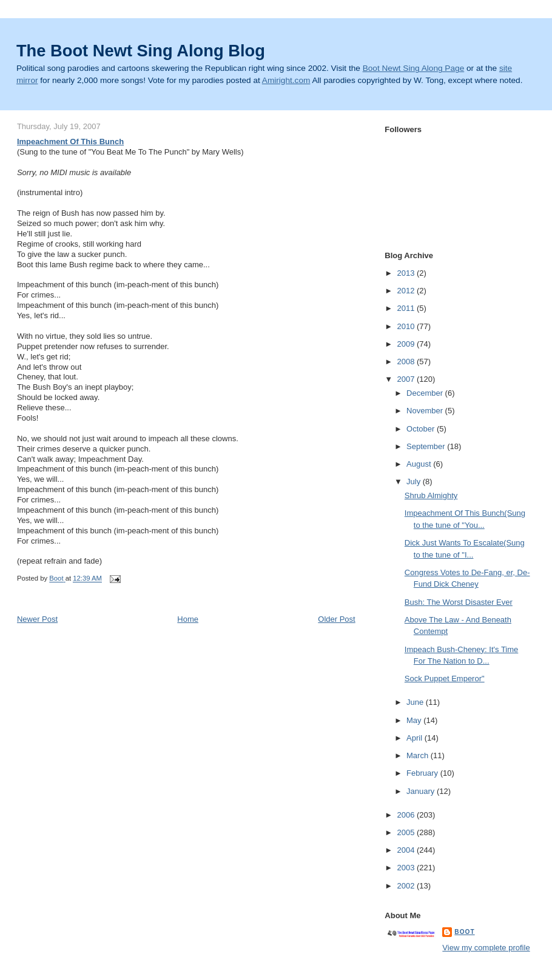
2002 (407, 886)
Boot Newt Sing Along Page (414, 68)
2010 (407, 326)
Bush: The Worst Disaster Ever (459, 602)
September (427, 446)
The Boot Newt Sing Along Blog (141, 51)
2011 (407, 308)
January (422, 791)
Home (188, 619)
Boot (464, 932)
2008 (407, 362)
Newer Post (37, 619)
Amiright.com (286, 80)
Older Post (336, 619)
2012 (407, 291)
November (426, 411)
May (415, 720)
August (420, 464)
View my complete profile (486, 948)
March (419, 755)
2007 (407, 379)
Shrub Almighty (431, 495)
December (426, 393)
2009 (407, 344)
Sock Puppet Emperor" (445, 678)
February (423, 773)
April (416, 738)
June (416, 702)
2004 (407, 850)
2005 (407, 832)
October (422, 429)
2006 (407, 815)
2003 (407, 868)
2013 (407, 273)
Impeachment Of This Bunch (70, 142)
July (415, 482)
